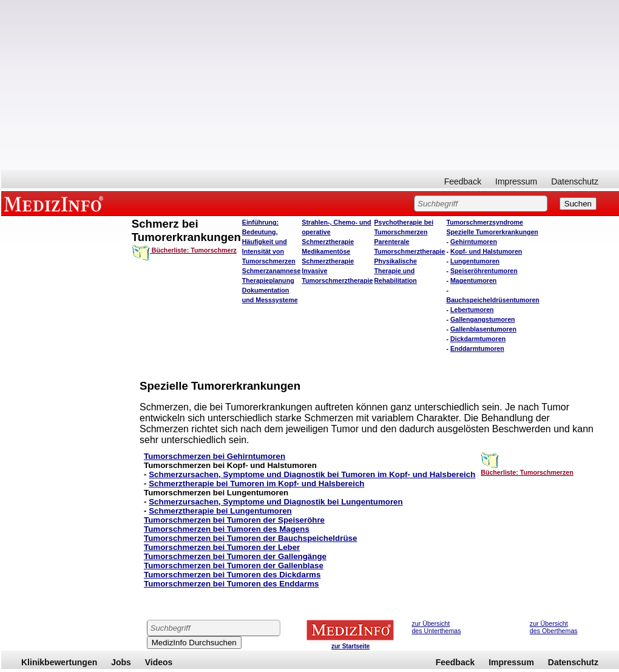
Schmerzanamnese (272, 271)
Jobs (121, 662)
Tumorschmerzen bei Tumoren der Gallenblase (234, 565)
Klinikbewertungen (59, 662)
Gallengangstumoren (483, 319)
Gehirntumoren (474, 242)
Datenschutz (575, 182)
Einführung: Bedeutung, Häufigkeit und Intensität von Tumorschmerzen (269, 242)
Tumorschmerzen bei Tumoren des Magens (227, 529)
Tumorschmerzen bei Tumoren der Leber (222, 547)
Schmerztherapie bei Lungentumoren (220, 511)
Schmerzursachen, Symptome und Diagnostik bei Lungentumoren (276, 502)
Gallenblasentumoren (483, 329)
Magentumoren (473, 280)
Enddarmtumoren (477, 348)
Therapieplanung (268, 280)
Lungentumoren (475, 261)
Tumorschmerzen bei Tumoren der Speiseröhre (234, 520)
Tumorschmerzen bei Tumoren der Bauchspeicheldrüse (250, 538)
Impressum (516, 182)
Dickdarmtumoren (478, 339)
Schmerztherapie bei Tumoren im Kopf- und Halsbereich (256, 484)
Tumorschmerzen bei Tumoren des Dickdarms (232, 575)
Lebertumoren (472, 310)
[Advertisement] (310, 85)
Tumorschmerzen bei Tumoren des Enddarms (231, 584)
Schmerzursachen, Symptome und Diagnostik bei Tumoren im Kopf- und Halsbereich (312, 474)
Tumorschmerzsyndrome (485, 222)
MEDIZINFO (56, 203)
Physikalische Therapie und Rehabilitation (395, 271)
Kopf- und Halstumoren (486, 251)
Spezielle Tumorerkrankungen (492, 232)
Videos (159, 662)
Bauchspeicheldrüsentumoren (492, 300)
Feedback (463, 182)
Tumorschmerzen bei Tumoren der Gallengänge (235, 556)
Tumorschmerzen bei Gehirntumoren (215, 456)
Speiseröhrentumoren (484, 271)
